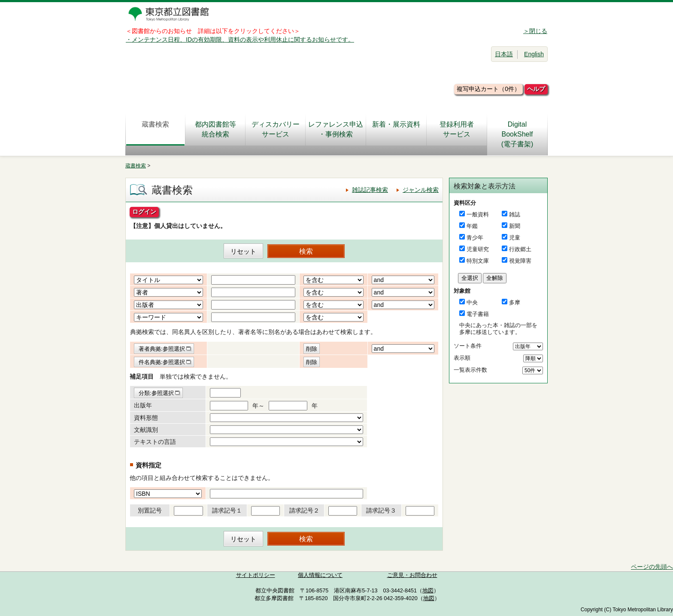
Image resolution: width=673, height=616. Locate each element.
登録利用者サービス (457, 129)
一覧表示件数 (470, 370)
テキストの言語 (155, 442)
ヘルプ (536, 89)
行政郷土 (520, 249)
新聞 (515, 226)
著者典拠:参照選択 (162, 349)
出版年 (143, 405)
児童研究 (478, 249)
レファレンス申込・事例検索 (336, 129)
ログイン (144, 212)
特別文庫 (478, 261)
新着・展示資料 (396, 129)
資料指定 (149, 465)
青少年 (475, 238)
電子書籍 (478, 314)
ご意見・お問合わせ (412, 575)
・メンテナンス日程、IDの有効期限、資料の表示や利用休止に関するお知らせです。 (240, 39)
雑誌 (515, 214)
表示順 (462, 358)
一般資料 (478, 214)
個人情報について (320, 575)
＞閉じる (535, 31)
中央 (472, 302)
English (534, 54)
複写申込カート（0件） (488, 89)
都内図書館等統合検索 (215, 129)
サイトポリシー (256, 575)
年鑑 (472, 226)
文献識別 (146, 430)
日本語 (504, 54)
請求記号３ (381, 510)
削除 (312, 349)
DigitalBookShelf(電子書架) (517, 134)
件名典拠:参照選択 (162, 362)
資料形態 (146, 418)
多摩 (515, 302)
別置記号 (150, 510)
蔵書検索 (155, 129)
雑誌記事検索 (370, 190)
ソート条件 (468, 346)
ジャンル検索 (421, 190)
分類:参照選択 (156, 393)
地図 (428, 591)
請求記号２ (304, 510)
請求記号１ (227, 510)
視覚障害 (520, 261)
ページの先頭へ (652, 567)
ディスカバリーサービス (276, 129)
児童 (515, 238)
